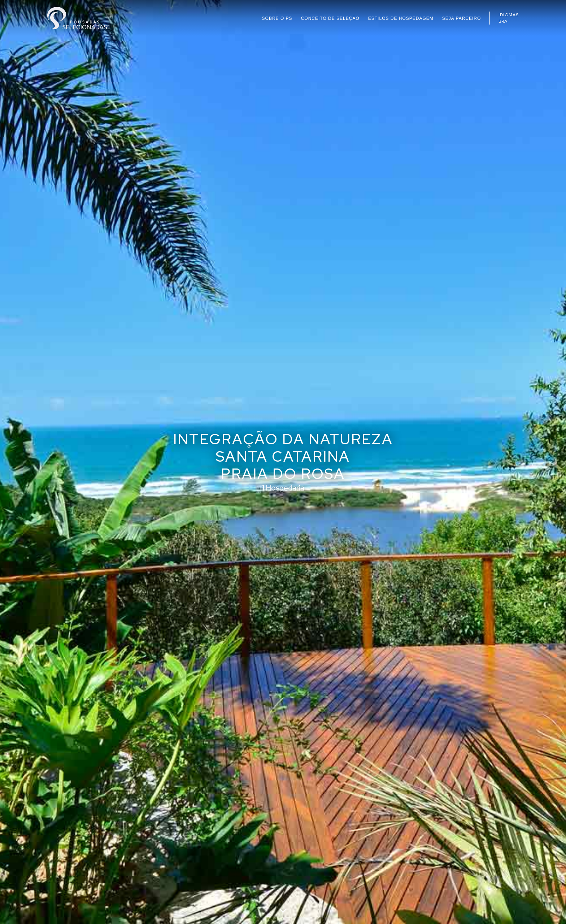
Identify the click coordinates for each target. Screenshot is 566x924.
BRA (503, 21)
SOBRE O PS (277, 18)
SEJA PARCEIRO (461, 18)
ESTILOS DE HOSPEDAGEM (401, 18)
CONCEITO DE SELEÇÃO (330, 18)
